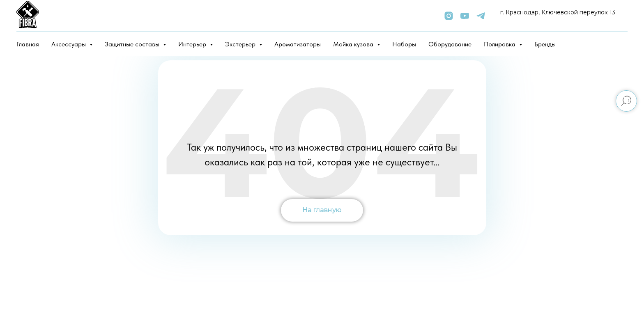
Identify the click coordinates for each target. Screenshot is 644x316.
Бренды (545, 44)
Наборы (404, 44)
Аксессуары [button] (69, 44)
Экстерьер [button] (241, 44)
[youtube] (465, 16)
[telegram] (481, 16)
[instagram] (449, 16)
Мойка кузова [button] (354, 44)
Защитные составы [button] (133, 44)
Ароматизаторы (298, 44)
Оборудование (450, 44)
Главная (28, 44)
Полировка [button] (500, 44)
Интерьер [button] (193, 44)
